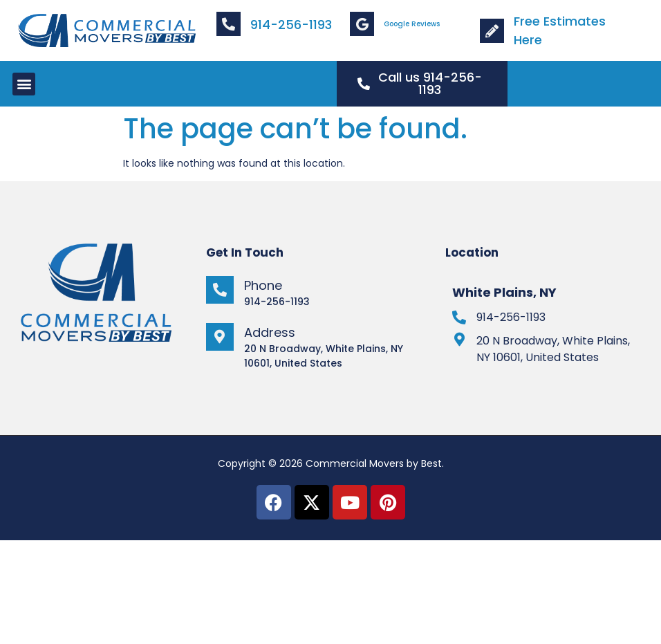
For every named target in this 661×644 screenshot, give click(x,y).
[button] (24, 84)
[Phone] (220, 290)
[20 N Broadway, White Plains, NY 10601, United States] (459, 340)
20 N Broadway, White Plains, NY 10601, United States (553, 349)
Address (270, 332)
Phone (263, 285)
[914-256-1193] (459, 318)
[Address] (220, 337)
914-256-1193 (291, 25)
